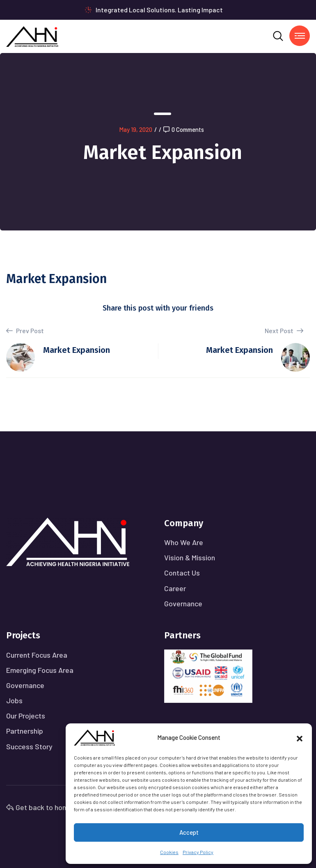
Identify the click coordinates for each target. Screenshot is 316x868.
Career (175, 588)
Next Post (284, 330)
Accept (189, 832)
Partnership (25, 731)
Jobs (14, 700)
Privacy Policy (198, 852)
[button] (300, 737)
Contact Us (182, 573)
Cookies (169, 852)
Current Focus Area (37, 655)
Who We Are (184, 542)
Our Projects (26, 716)
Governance (183, 603)
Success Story (29, 746)
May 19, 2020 (136, 129)
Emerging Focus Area (40, 670)
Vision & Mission (190, 557)
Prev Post (25, 331)
